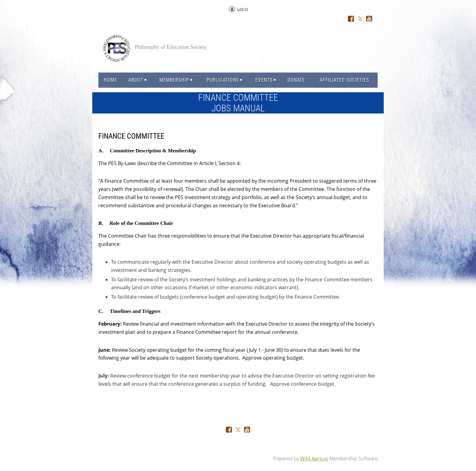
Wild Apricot (314, 459)
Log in (243, 9)
